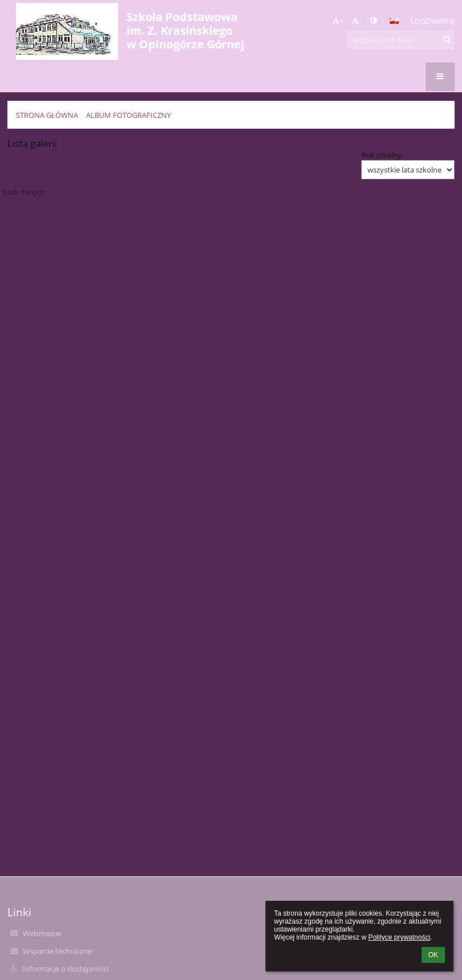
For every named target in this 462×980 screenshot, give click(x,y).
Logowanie (433, 21)
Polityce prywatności (399, 937)
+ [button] (338, 20)
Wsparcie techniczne (57, 951)
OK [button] (433, 955)
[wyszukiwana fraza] (400, 40)
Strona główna (47, 115)
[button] (394, 21)
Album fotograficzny (128, 115)
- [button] (357, 20)
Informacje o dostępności (66, 969)
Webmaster (42, 933)
